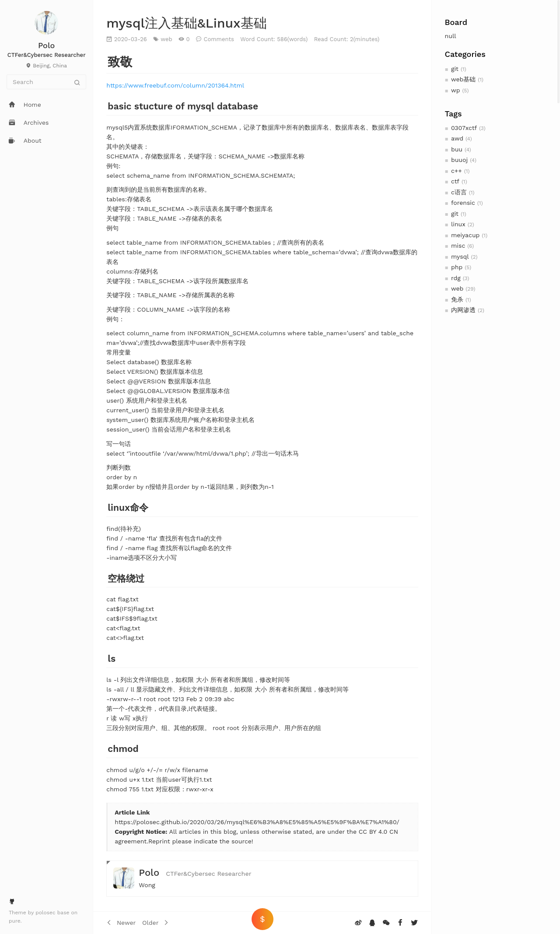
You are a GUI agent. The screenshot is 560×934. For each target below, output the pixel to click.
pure (15, 921)
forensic (463, 203)
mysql (460, 256)
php (457, 267)
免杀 (457, 299)
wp (455, 90)
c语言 (459, 192)
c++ (457, 171)
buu (457, 149)
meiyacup (465, 235)
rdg (456, 278)
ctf (455, 181)
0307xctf (464, 128)
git (455, 69)
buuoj (459, 160)
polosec (46, 913)
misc (458, 246)
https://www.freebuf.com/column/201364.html (175, 85)
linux (458, 224)
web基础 (463, 79)
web (457, 288)
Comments (219, 39)
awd (457, 138)
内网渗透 (463, 310)
